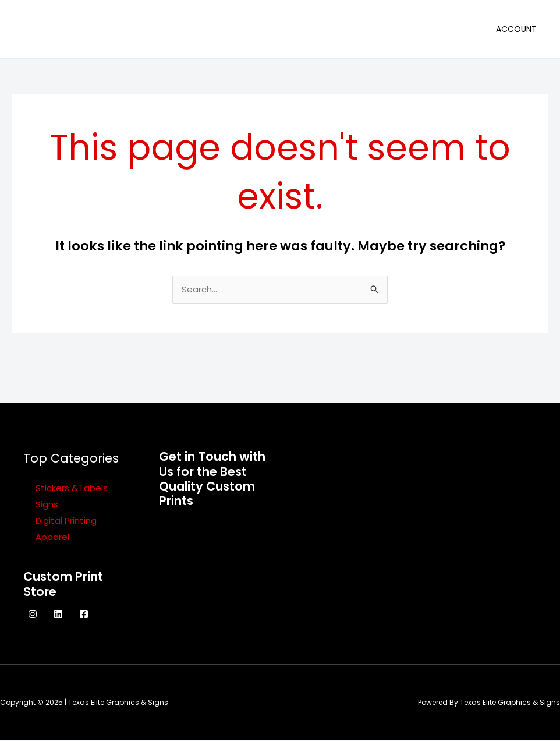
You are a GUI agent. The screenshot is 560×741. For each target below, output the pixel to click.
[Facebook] (84, 615)
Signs (47, 505)
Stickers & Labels (72, 488)
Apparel (52, 537)
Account (516, 29)
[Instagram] (33, 615)
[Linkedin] (58, 615)
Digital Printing (66, 521)
